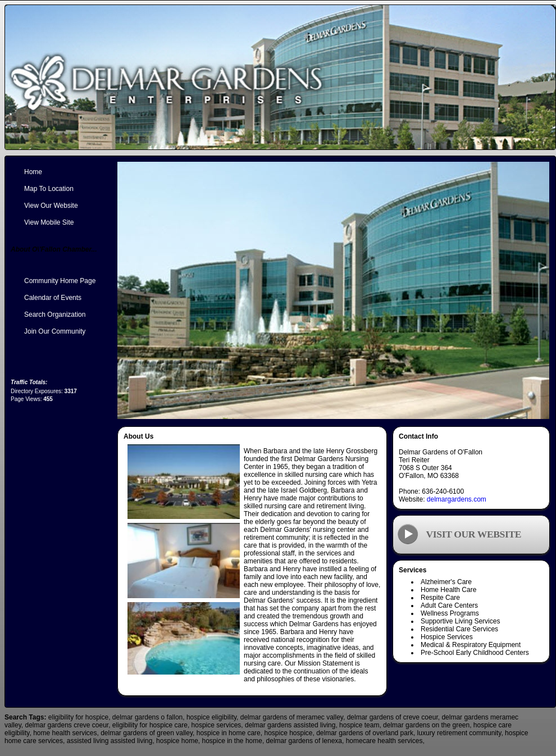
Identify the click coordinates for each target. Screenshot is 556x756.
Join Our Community (55, 331)
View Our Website (51, 206)
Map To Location (49, 189)
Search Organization (55, 315)
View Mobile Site (49, 222)
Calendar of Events (53, 298)
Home (33, 172)
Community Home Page (60, 281)
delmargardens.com (457, 499)
